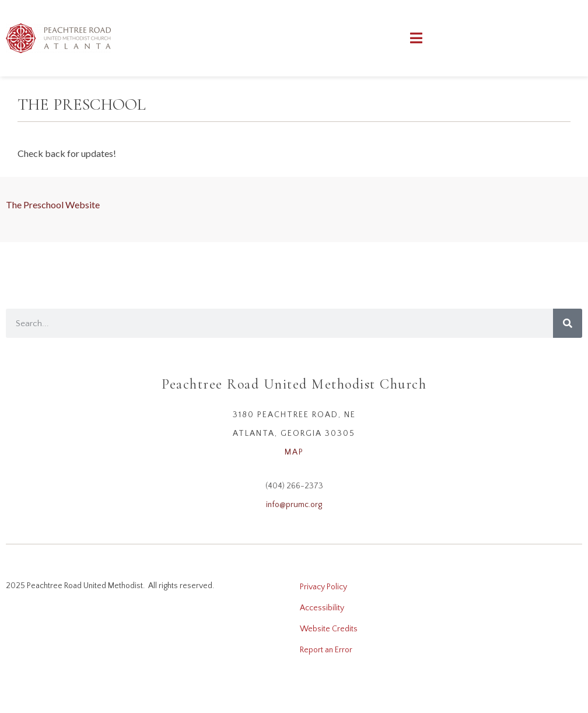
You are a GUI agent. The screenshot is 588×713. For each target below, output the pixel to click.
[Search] (568, 323)
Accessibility (322, 608)
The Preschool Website (53, 205)
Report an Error (326, 650)
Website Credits (329, 629)
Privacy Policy (323, 587)
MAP (294, 452)
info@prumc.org (294, 505)
